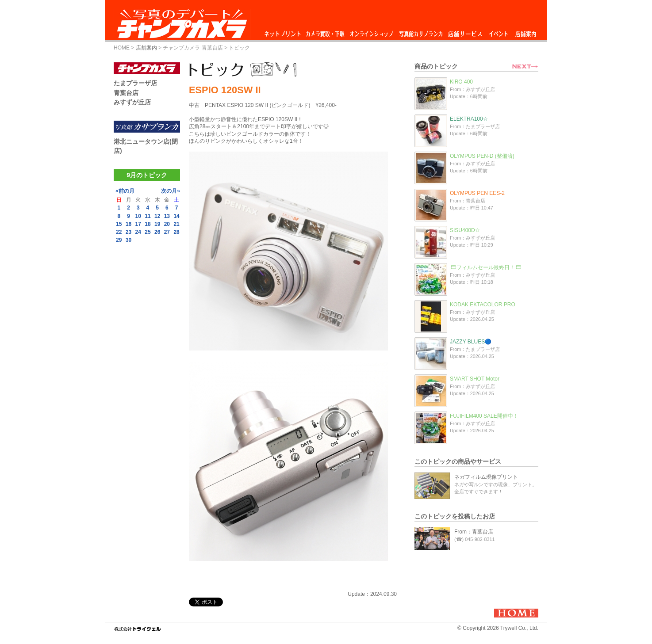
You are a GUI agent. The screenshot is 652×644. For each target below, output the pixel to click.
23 (128, 232)
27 (167, 232)
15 (119, 224)
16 (128, 224)
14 (176, 216)
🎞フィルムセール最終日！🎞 (486, 267)
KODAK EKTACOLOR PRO (483, 305)
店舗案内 (526, 32)
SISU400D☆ (465, 230)
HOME (122, 48)
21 (176, 224)
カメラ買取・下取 (326, 32)
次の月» (171, 191)
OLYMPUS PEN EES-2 (477, 193)
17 (138, 224)
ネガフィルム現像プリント (486, 477)
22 (119, 232)
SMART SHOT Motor (475, 379)
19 (157, 224)
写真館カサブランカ (421, 32)
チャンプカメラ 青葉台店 (193, 48)
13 (167, 216)
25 (148, 232)
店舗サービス (465, 32)
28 (176, 232)
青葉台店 (126, 93)
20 (167, 224)
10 (138, 216)
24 (138, 232)
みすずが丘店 (132, 102)
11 (148, 216)
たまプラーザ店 (135, 83)
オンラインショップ (371, 32)
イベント (499, 32)
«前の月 (125, 191)
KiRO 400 (461, 82)
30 (128, 240)
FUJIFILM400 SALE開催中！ (484, 416)
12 (157, 216)
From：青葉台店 (474, 532)
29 (119, 240)
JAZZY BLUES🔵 (471, 342)
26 (157, 232)
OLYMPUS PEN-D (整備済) (482, 156)
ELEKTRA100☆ (469, 119)
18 (148, 224)
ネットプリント (284, 32)
